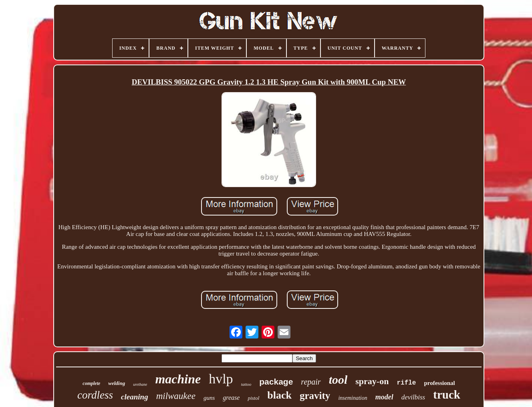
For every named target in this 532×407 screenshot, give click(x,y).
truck (447, 395)
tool (338, 380)
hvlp (221, 379)
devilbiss (413, 397)
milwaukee (176, 396)
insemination (353, 398)
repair (311, 382)
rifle (406, 383)
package (276, 382)
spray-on (372, 381)
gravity (315, 396)
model (384, 397)
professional (439, 383)
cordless (95, 395)
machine (178, 379)
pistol (253, 398)
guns (209, 398)
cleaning (135, 397)
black (279, 395)
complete (91, 383)
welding (117, 383)
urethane (140, 384)
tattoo (246, 384)
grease (231, 398)
